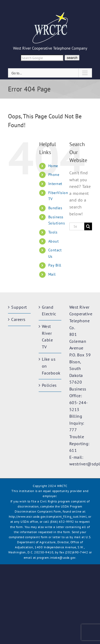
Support (19, 307)
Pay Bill (55, 265)
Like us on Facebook (50, 366)
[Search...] (77, 226)
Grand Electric (49, 311)
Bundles (55, 208)
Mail (52, 274)
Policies (49, 385)
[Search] (88, 226)
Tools (53, 232)
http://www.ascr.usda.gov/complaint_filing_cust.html (48, 516)
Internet (55, 184)
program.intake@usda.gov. (57, 558)
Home (53, 166)
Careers (18, 319)
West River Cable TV (47, 337)
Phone (54, 175)
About (54, 241)
